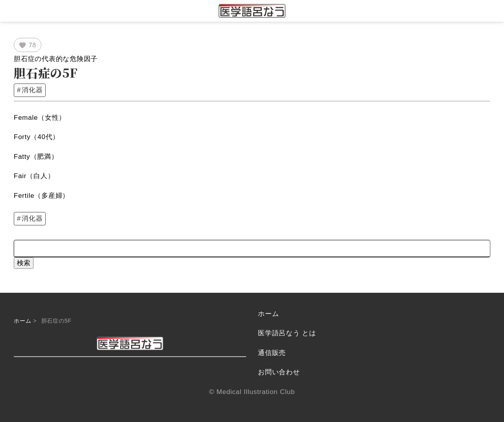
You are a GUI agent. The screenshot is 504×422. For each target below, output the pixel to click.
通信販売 (272, 353)
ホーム (22, 321)
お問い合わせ (279, 372)
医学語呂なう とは (287, 333)
